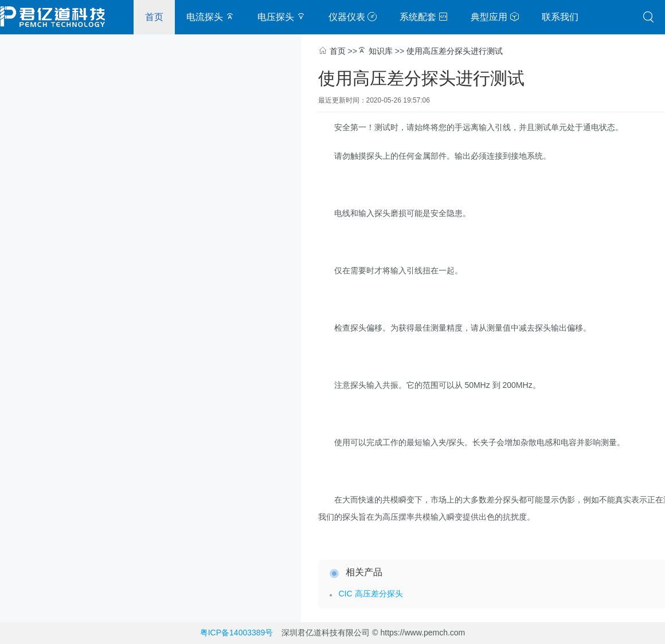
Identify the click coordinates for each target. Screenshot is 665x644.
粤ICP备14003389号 (237, 633)
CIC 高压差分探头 (371, 594)
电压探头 (281, 17)
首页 (154, 17)
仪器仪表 (353, 17)
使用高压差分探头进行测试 (455, 51)
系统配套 (424, 17)
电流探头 (210, 17)
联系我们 (560, 17)
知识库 (381, 51)
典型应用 (495, 17)
